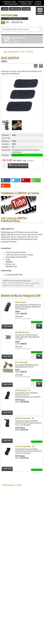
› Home (5, 9)
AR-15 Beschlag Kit (21, 362)
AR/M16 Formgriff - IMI (23, 391)
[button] (6, 180)
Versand (30, 160)
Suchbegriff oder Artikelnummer (16, 29)
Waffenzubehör (9, 485)
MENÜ (40, 11)
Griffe (19, 485)
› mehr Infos (7, 326)
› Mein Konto (15, 9)
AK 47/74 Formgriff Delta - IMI (25, 447)
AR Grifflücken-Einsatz (22, 332)
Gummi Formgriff (21, 302)
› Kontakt (26, 9)
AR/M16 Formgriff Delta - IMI (25, 419)
